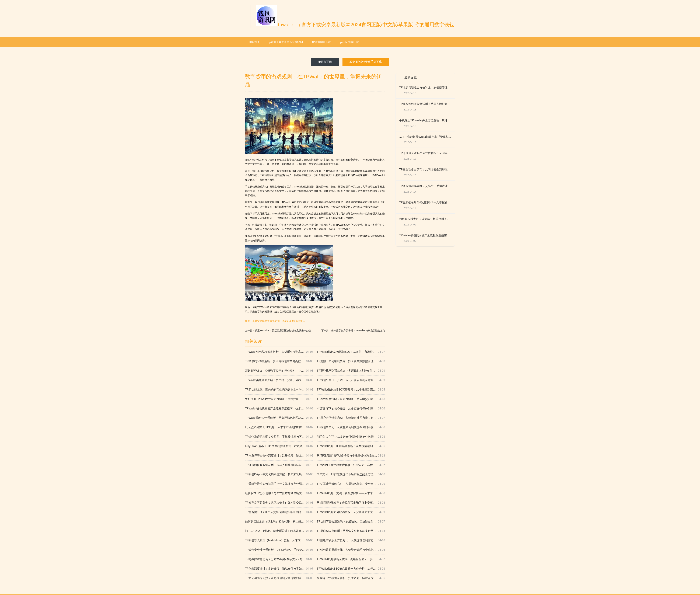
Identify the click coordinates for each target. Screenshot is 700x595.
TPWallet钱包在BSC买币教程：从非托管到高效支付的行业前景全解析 (351, 390)
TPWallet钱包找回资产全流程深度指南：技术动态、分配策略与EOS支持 (279, 409)
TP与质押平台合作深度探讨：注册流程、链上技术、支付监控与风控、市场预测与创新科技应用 (279, 456)
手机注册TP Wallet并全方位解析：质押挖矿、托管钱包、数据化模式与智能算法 (279, 399)
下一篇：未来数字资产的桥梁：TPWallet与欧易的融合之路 (353, 330)
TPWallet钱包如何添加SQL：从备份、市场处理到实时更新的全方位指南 (351, 352)
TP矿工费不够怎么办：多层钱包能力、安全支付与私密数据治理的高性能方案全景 (351, 484)
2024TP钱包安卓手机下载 (366, 62)
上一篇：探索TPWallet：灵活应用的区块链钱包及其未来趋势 (278, 330)
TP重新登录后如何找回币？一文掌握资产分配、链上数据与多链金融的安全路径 (279, 484)
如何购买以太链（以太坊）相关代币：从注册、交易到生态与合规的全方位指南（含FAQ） (279, 522)
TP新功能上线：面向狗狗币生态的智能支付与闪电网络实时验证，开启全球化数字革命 (279, 390)
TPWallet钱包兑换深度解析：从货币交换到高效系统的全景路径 (279, 352)
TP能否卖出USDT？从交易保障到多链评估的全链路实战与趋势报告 (279, 512)
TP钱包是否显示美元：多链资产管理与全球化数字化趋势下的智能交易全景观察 (351, 550)
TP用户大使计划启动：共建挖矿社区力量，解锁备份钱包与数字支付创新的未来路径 (351, 418)
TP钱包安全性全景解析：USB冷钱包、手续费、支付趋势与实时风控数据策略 (279, 550)
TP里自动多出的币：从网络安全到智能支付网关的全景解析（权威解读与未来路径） (351, 531)
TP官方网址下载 (321, 42)
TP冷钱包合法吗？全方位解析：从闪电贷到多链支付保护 (351, 399)
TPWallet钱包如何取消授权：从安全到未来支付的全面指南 (351, 512)
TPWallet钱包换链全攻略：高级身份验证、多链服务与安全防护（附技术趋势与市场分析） (351, 559)
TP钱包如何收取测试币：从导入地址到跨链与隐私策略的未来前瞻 (279, 465)
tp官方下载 (325, 62)
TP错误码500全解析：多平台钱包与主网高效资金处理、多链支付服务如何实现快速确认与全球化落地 (279, 361)
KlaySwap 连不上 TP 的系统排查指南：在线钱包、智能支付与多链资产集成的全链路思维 (279, 446)
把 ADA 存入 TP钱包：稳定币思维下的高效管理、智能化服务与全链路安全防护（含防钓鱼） (279, 531)
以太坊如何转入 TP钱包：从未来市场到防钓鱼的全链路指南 (279, 427)
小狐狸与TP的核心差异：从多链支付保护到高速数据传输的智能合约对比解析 (351, 409)
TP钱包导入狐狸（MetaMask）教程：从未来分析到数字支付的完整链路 (279, 540)
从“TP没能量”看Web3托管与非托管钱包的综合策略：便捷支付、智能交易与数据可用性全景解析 (351, 456)
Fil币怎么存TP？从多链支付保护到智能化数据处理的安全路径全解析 (351, 437)
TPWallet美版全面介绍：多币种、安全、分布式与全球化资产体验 (279, 380)
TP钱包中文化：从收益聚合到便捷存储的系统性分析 (351, 427)
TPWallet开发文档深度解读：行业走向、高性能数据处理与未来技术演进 (351, 465)
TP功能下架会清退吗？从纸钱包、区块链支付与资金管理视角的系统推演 (351, 522)
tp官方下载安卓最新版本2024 (286, 42)
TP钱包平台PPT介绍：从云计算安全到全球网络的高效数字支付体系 (351, 380)
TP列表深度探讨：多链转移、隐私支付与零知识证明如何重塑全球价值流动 (279, 569)
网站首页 (255, 42)
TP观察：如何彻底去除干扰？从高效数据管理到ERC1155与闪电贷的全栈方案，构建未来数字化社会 (351, 361)
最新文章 (411, 78)
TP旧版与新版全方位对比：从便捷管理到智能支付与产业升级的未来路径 (351, 540)
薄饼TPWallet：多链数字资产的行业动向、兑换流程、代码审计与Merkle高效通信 (279, 371)
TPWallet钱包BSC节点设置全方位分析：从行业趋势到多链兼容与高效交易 (351, 569)
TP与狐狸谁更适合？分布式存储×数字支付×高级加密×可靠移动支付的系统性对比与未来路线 (279, 559)
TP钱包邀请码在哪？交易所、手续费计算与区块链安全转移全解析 (279, 437)
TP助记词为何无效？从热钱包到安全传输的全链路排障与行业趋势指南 (279, 578)
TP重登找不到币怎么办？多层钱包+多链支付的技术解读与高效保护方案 (351, 371)
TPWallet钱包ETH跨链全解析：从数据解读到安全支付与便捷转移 (351, 446)
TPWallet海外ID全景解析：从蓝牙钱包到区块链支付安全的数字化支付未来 (279, 418)
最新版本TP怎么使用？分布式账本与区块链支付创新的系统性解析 (279, 493)
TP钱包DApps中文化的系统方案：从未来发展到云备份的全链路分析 (279, 474)
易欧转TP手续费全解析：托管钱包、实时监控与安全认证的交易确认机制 (351, 578)
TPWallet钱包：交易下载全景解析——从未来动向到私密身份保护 (351, 493)
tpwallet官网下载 (349, 42)
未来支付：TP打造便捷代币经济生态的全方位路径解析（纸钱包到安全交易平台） (351, 474)
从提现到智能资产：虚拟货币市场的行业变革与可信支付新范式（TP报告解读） (351, 503)
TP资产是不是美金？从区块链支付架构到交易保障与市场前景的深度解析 (279, 503)
